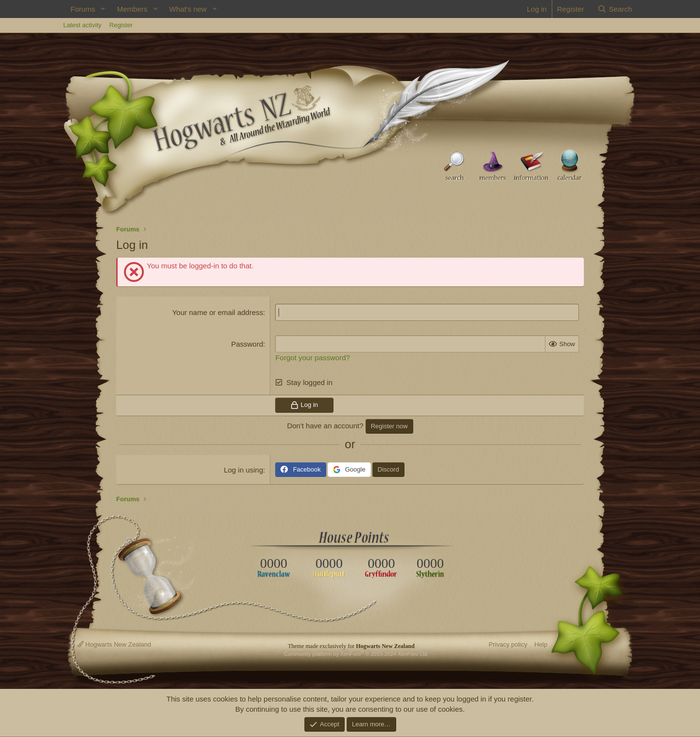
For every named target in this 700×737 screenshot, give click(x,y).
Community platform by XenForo (356, 654)
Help (541, 644)
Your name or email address (218, 312)
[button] (103, 9)
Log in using (243, 470)
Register (121, 25)
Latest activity (82, 25)
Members (132, 9)
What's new (188, 9)
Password (247, 344)
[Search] (615, 9)
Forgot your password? (312, 358)
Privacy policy (508, 644)
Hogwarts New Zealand (114, 644)
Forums (83, 9)
